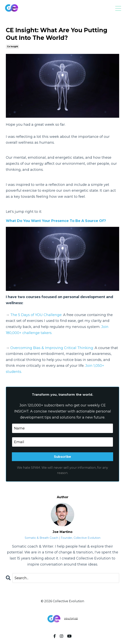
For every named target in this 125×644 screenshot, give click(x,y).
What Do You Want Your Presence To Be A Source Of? (56, 221)
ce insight (12, 47)
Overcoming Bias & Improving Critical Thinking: (52, 348)
